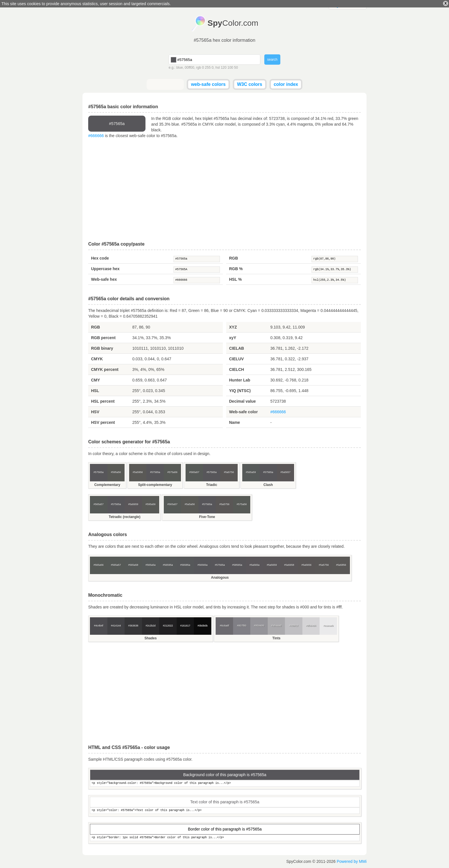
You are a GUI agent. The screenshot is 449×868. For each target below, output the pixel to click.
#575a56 (173, 472)
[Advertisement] (224, 190)
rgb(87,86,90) (335, 259)
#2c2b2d (150, 626)
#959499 (259, 626)
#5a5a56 (190, 504)
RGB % (236, 269)
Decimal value (242, 401)
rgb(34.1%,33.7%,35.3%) (335, 270)
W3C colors (250, 84)
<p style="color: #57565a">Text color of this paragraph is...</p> (225, 811)
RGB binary (102, 348)
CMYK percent (105, 369)
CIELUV (236, 359)
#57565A (197, 270)
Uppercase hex (105, 269)
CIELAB (237, 348)
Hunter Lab (240, 380)
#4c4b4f (99, 626)
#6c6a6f (224, 626)
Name (235, 422)
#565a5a (150, 565)
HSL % (235, 279)
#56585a (185, 565)
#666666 (96, 136)
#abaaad (276, 626)
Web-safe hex (104, 279)
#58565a (237, 565)
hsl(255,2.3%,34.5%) (335, 280)
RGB (234, 258)
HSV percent (103, 422)
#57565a (197, 259)
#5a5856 (341, 565)
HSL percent (103, 401)
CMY (95, 380)
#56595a (168, 565)
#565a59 (251, 472)
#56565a (203, 565)
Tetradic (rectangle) (125, 517)
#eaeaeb (328, 626)
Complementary (107, 485)
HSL (95, 391)
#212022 (168, 626)
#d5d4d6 (311, 626)
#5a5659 (133, 504)
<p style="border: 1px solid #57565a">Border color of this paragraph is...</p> (225, 838)
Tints (276, 638)
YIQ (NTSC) (240, 391)
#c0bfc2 (294, 626)
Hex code (100, 258)
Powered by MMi (352, 861)
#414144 (116, 626)
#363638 (133, 626)
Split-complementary (155, 485)
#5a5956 (138, 472)
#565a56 (99, 565)
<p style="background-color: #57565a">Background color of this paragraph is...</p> (225, 783)
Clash (268, 485)
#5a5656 (307, 565)
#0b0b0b (203, 626)
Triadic (212, 485)
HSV (95, 412)
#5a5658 (289, 565)
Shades (150, 638)
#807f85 (242, 626)
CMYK (97, 359)
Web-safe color (243, 412)
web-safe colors (208, 84)
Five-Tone (207, 517)
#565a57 (194, 472)
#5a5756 (229, 472)
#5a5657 (285, 472)
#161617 (185, 626)
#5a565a (254, 565)
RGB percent (103, 338)
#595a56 (116, 472)
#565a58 (133, 565)
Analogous (220, 578)
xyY (233, 338)
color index (286, 84)
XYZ (233, 327)
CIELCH (237, 369)
